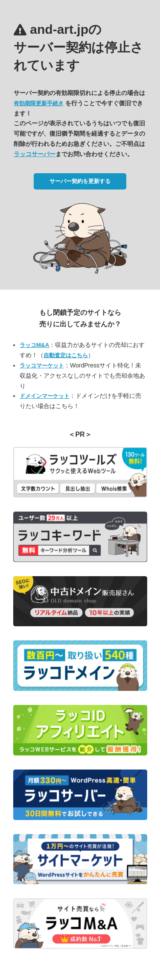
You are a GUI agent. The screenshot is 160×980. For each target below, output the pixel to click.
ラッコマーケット (42, 366)
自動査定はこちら (66, 355)
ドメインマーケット (45, 396)
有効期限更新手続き (39, 103)
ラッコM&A (34, 345)
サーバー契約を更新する (80, 181)
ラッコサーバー (35, 154)
